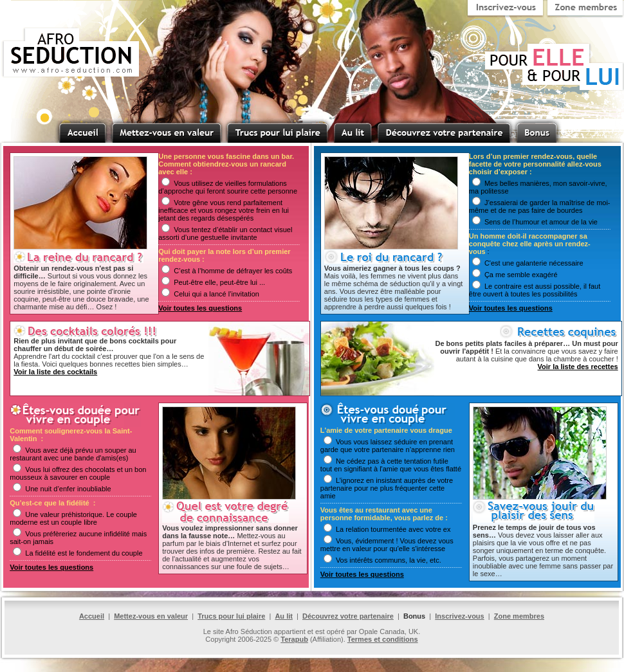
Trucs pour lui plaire (231, 616)
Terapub (294, 639)
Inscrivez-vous (459, 616)
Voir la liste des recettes (578, 367)
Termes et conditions (383, 639)
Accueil (92, 616)
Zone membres (519, 616)
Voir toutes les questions (200, 308)
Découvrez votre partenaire (348, 616)
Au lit (284, 616)
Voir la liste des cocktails (55, 372)
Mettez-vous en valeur (151, 616)
